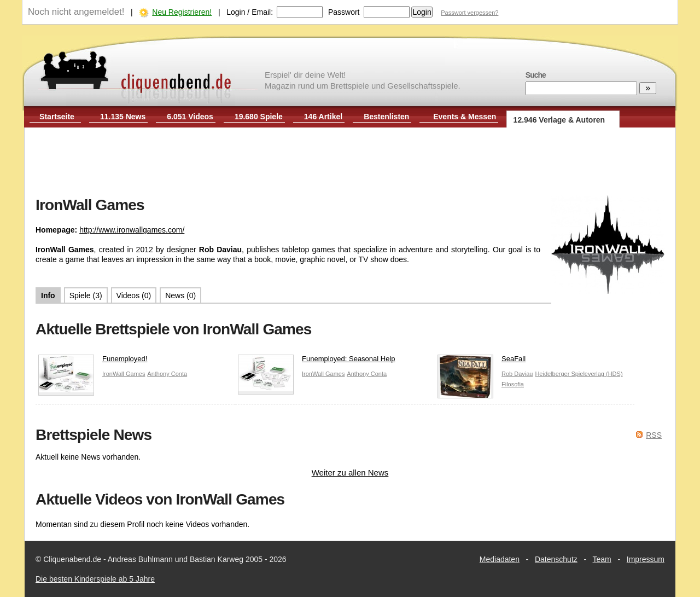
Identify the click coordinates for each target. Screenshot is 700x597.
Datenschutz (556, 559)
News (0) (180, 295)
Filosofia (513, 384)
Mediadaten (500, 559)
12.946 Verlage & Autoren (559, 120)
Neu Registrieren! (182, 12)
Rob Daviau (517, 374)
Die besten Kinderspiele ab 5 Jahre (95, 579)
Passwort (344, 12)
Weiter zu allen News (350, 473)
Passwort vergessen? (469, 13)
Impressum (646, 559)
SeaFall (482, 361)
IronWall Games (124, 374)
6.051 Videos (190, 117)
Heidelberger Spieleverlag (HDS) (579, 374)
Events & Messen (465, 117)
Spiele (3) (86, 295)
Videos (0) (134, 295)
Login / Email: (250, 12)
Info (48, 295)
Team (602, 559)
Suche (536, 75)
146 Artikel (323, 117)
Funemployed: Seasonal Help (317, 361)
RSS (654, 435)
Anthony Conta (167, 374)
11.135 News (123, 117)
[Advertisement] (350, 163)
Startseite (57, 117)
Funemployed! (93, 361)
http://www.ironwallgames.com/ (132, 230)
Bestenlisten (386, 117)
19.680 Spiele (259, 117)
